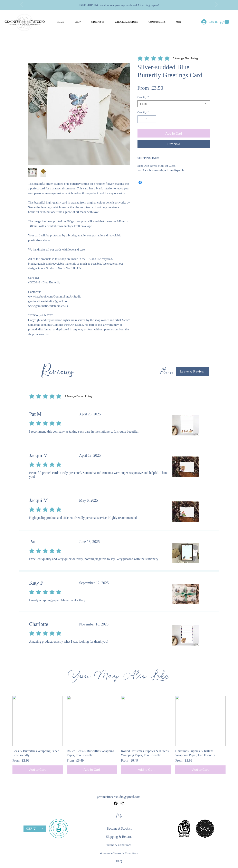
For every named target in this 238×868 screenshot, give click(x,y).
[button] (78, 22)
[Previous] (22, 5)
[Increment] (153, 119)
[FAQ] (119, 861)
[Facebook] (116, 803)
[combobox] (174, 104)
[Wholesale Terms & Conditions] (119, 853)
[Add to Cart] (38, 770)
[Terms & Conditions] (119, 845)
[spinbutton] (147, 119)
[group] (119, 735)
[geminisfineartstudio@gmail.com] (119, 797)
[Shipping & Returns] (119, 837)
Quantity (143, 97)
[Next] (216, 5)
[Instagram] (122, 803)
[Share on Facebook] (140, 182)
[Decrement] (141, 119)
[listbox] (35, 829)
